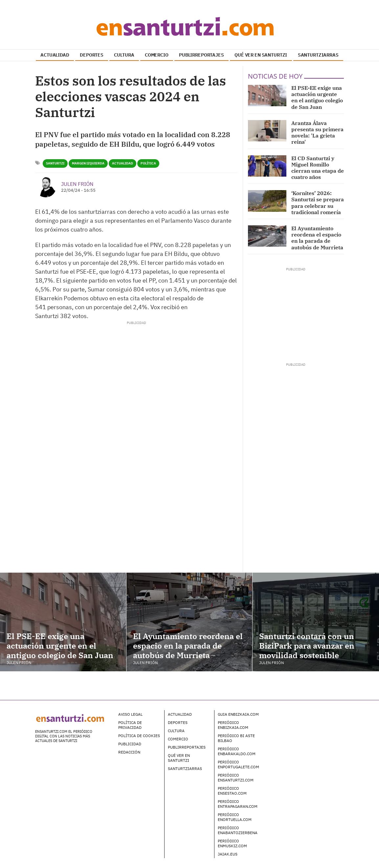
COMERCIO (157, 55)
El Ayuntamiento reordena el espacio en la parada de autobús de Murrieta (317, 238)
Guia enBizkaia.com (238, 714)
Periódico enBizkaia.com (233, 725)
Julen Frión (77, 184)
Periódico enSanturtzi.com (236, 778)
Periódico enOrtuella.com (235, 817)
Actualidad (123, 163)
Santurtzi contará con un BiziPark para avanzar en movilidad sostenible (307, 646)
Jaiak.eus (228, 854)
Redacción (129, 752)
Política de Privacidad (130, 725)
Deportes (178, 722)
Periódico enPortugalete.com (238, 764)
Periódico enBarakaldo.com (237, 751)
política (148, 163)
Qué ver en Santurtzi (179, 758)
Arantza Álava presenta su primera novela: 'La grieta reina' (317, 133)
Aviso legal (130, 714)
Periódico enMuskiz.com (232, 843)
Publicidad (130, 744)
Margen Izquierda (88, 163)
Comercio (178, 739)
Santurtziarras (185, 769)
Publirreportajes (187, 747)
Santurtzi (55, 163)
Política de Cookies (139, 736)
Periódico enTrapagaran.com (238, 804)
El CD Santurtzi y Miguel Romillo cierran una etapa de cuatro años (318, 168)
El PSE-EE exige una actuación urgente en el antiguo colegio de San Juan (317, 97)
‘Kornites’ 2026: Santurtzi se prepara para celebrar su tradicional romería (318, 203)
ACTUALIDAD (55, 55)
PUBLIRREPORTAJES (201, 55)
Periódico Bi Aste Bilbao (236, 738)
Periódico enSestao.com (232, 791)
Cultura (176, 731)
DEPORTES (92, 55)
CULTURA (124, 55)
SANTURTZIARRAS (318, 55)
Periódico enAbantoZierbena (238, 830)
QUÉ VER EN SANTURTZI (261, 55)
